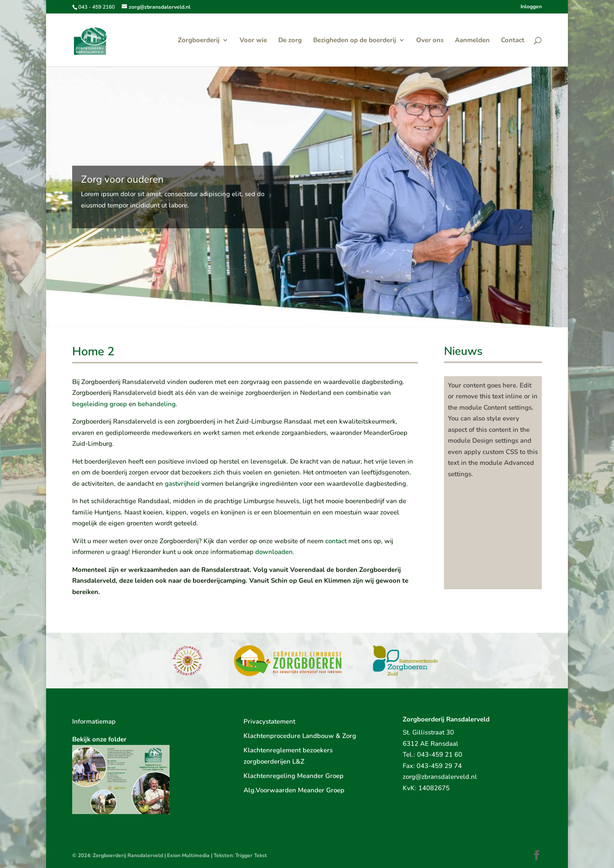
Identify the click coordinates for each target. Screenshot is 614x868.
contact (336, 541)
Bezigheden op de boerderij (355, 41)
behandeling (157, 404)
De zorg (290, 41)
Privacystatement (269, 721)
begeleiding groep (100, 404)
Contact (513, 41)
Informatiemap (94, 721)
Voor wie (253, 41)
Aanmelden (472, 41)
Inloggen (531, 7)
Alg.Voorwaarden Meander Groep (294, 790)
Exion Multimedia (188, 855)
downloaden (274, 552)
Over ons (430, 41)
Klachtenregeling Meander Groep (294, 776)
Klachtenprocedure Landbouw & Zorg (300, 736)
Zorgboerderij (199, 41)
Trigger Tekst (251, 855)
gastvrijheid (182, 484)
